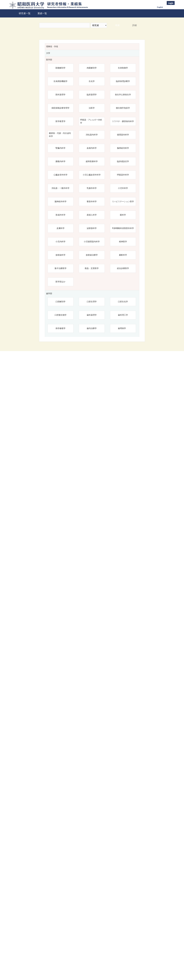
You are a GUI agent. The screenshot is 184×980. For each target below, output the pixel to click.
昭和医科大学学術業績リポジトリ (112, 970)
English (160, 7)
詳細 (134, 25)
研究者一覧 (25, 13)
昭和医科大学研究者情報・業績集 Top (73, 970)
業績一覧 (42, 13)
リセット (131, 950)
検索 (117, 25)
